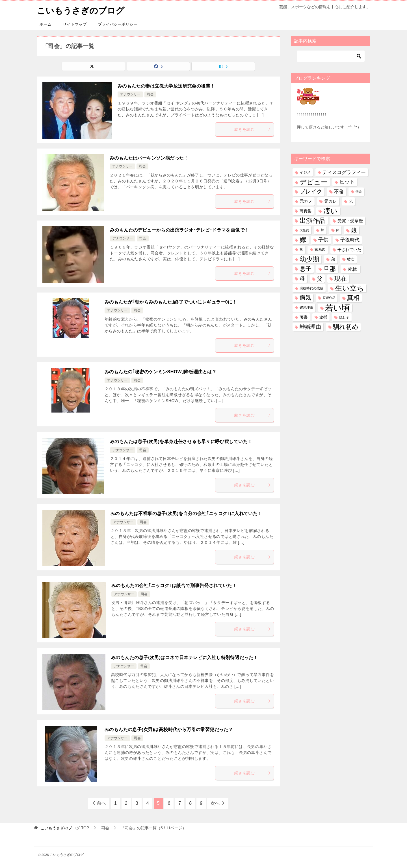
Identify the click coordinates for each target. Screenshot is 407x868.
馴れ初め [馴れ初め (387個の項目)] (346, 327)
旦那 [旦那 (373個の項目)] (330, 269)
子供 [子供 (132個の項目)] (323, 240)
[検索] (331, 56)
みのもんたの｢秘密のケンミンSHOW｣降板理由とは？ (161, 371)
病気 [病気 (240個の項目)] (305, 298)
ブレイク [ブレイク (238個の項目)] (311, 191)
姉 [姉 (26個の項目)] (338, 230)
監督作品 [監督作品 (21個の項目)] (329, 298)
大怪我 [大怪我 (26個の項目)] (304, 230)
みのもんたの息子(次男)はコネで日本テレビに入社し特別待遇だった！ (185, 657)
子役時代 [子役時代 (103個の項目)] (350, 240)
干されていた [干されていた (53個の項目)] (349, 249)
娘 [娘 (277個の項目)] (354, 230)
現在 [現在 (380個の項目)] (341, 278)
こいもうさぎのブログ (81, 10)
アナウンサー (130, 94)
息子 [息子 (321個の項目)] (306, 269)
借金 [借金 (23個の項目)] (359, 191)
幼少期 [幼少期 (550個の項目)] (309, 259)
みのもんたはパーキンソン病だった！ (149, 158)
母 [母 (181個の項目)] (302, 278)
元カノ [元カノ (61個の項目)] (306, 201)
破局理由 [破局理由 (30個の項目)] (306, 307)
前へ (101, 803)
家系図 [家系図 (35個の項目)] (320, 249)
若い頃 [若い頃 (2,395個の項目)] (337, 307)
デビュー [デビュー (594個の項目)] (314, 182)
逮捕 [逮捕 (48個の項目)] (323, 317)
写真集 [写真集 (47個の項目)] (306, 211)
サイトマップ (75, 24)
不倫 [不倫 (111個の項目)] (339, 191)
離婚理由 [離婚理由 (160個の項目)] (310, 327)
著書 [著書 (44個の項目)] (304, 317)
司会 (150, 94)
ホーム (46, 24)
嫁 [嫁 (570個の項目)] (303, 240)
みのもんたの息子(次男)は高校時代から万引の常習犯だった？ (169, 729)
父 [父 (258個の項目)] (320, 278)
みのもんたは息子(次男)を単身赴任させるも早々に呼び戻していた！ (181, 441)
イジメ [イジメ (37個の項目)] (305, 172)
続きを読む (253, 129)
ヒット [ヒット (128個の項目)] (347, 182)
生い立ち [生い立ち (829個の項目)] (350, 288)
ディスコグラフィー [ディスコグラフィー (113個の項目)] (344, 172)
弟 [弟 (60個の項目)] (333, 259)
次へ (215, 803)
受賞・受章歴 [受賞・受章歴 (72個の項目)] (350, 220)
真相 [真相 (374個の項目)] (353, 298)
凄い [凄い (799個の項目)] (331, 211)
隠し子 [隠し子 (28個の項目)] (344, 317)
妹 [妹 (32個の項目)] (322, 230)
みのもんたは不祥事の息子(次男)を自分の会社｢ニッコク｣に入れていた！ (186, 513)
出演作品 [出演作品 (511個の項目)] (313, 220)
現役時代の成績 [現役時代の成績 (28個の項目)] (311, 288)
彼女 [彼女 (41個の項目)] (351, 259)
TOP (65, 828)
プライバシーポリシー (118, 24)
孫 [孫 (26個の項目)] (301, 249)
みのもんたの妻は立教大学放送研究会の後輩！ (166, 86)
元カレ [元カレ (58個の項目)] (331, 201)
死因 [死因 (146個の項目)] (353, 269)
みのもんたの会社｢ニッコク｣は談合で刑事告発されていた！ (174, 585)
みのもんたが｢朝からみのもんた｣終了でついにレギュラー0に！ (171, 302)
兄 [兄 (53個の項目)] (351, 201)
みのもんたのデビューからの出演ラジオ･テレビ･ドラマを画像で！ (179, 230)
